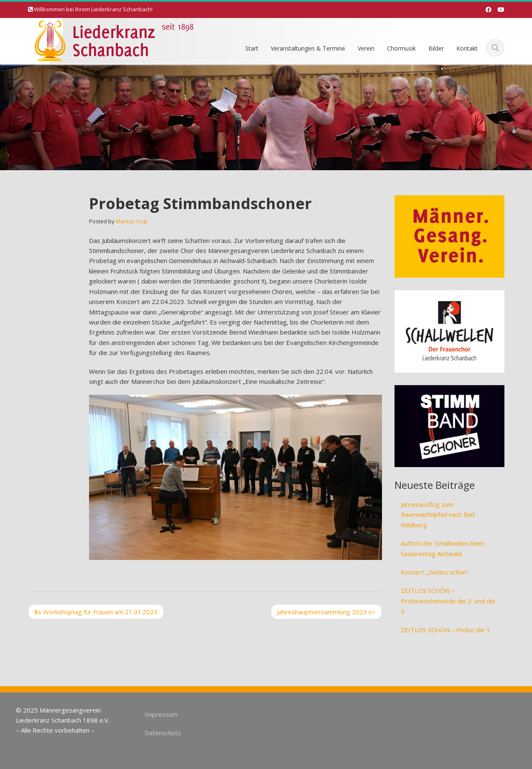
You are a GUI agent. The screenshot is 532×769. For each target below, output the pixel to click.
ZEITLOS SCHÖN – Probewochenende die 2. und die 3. (448, 601)
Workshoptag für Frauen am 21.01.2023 (96, 612)
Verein (366, 48)
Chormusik (401, 48)
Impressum (159, 714)
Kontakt (467, 48)
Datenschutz (160, 733)
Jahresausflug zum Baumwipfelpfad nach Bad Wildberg (438, 515)
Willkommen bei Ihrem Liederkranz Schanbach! (93, 9)
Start (252, 48)
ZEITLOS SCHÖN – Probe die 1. (446, 630)
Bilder (436, 48)
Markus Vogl (131, 221)
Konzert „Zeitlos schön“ (435, 572)
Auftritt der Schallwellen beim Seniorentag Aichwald (443, 548)
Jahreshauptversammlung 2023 (326, 612)
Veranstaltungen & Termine (308, 48)
